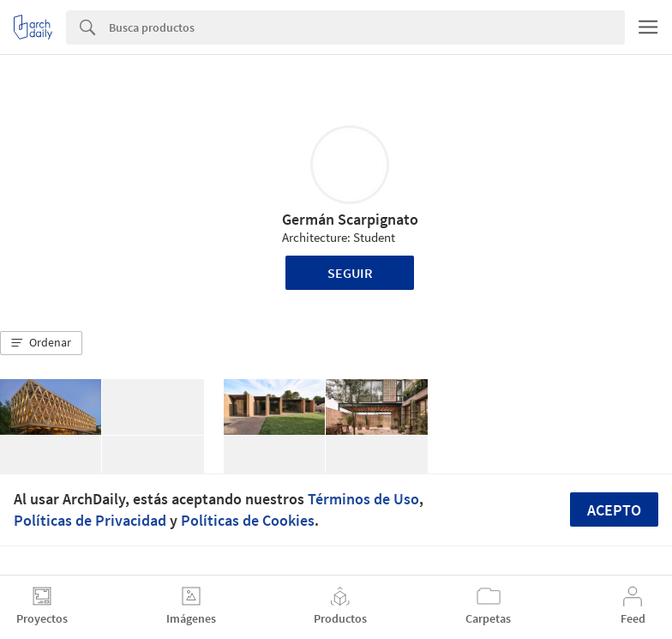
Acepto (614, 510)
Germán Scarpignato (350, 219)
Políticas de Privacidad (90, 520)
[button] (41, 343)
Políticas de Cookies (248, 520)
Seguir (350, 273)
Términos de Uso (363, 499)
